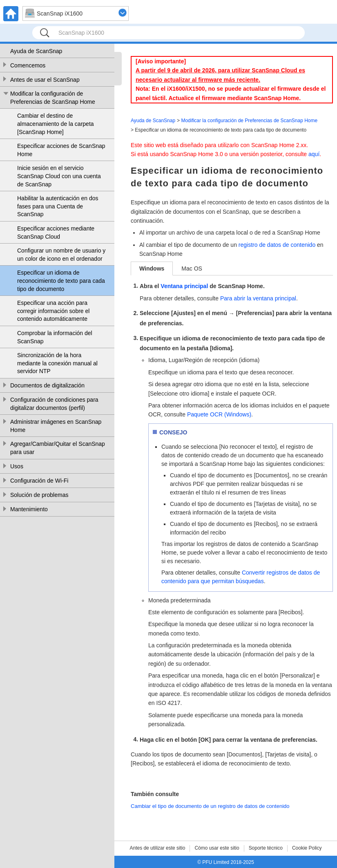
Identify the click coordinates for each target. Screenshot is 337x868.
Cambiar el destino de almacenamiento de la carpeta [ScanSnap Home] (56, 124)
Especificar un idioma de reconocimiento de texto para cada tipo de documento (61, 281)
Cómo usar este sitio (217, 848)
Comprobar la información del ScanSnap (55, 337)
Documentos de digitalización (47, 385)
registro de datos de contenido (277, 245)
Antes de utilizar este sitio (157, 848)
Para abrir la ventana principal (258, 298)
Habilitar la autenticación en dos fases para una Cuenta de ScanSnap (58, 206)
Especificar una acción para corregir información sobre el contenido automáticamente (53, 311)
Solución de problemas (39, 495)
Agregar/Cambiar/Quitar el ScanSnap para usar (58, 448)
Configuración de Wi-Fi (39, 481)
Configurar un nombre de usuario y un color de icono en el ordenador (61, 255)
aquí (314, 154)
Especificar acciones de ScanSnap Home (61, 150)
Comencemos (28, 65)
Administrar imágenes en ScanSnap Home (56, 426)
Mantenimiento (29, 509)
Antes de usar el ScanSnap (45, 80)
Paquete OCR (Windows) (219, 414)
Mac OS (192, 268)
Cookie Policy (307, 848)
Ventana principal (184, 286)
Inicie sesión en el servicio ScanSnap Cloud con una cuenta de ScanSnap (59, 176)
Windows (152, 268)
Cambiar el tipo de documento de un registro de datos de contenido (210, 806)
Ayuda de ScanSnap (36, 51)
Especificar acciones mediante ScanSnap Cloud (56, 233)
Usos (17, 466)
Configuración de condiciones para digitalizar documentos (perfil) (54, 404)
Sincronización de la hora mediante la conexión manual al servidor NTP (57, 363)
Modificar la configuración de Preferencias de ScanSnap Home (53, 98)
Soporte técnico (266, 848)
